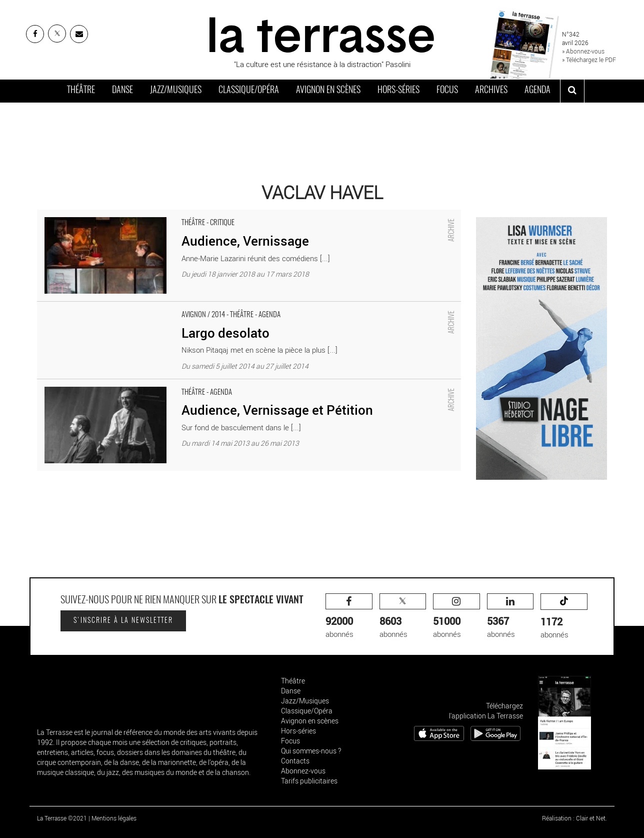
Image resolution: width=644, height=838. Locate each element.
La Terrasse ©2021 (62, 818)
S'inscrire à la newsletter (123, 621)
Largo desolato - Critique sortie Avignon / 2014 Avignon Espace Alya (147, 307)
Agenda (537, 91)
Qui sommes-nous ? (311, 751)
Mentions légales (114, 818)
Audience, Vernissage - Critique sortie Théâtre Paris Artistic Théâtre (147, 215)
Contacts (295, 761)
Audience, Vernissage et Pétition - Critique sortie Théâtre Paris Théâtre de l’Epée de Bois (181, 384)
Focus (447, 91)
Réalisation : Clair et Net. (574, 818)
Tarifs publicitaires (309, 781)
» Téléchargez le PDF (589, 60)
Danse (122, 91)
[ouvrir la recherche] (572, 91)
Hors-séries (398, 91)
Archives (491, 91)
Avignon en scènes (328, 91)
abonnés (349, 616)
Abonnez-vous (303, 771)
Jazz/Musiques (176, 91)
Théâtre (81, 91)
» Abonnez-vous (583, 51)
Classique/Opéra (249, 91)
